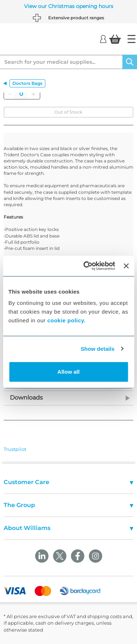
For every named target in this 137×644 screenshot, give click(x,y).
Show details (98, 349)
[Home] (132, 39)
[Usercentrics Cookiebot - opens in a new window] (86, 266)
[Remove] (9, 94)
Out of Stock (68, 112)
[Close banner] (126, 266)
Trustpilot (15, 449)
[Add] (33, 94)
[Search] (130, 62)
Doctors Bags (27, 83)
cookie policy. (66, 320)
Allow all (68, 372)
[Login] (103, 39)
